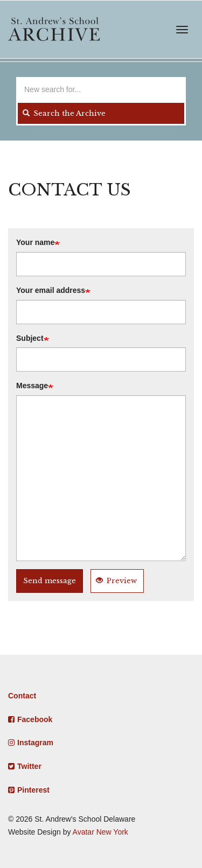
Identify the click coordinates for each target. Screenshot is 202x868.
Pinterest (33, 790)
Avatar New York (100, 832)
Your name (35, 242)
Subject (30, 338)
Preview (116, 581)
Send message (50, 581)
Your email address (51, 290)
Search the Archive (64, 113)
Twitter (29, 766)
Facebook (35, 719)
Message (32, 386)
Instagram (35, 743)
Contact (22, 696)
